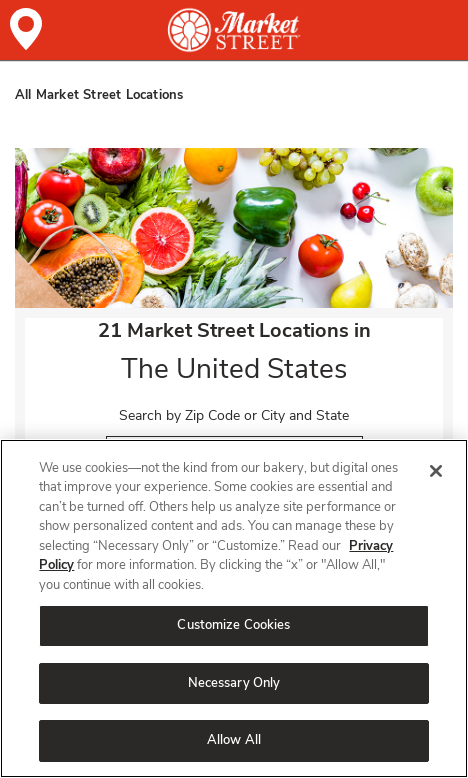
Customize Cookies (233, 625)
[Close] (436, 471)
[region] (234, 608)
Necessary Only (234, 683)
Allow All (234, 740)
